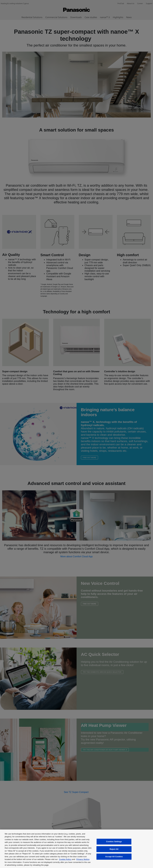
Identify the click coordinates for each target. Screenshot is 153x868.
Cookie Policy (65, 859)
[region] (76, 849)
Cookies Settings (114, 842)
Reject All (114, 849)
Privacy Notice (83, 859)
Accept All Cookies (114, 857)
